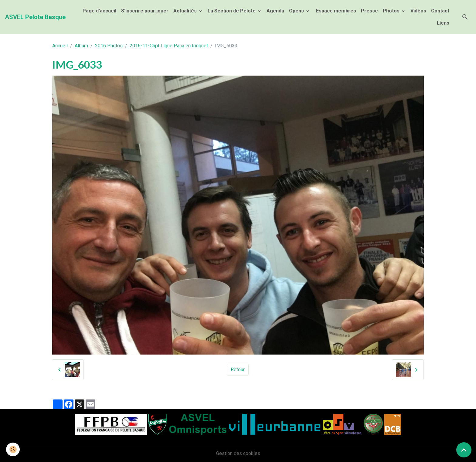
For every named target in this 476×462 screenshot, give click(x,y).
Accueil (60, 46)
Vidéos (418, 11)
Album (81, 46)
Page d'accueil (99, 11)
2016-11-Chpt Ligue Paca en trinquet (169, 46)
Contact (440, 11)
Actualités (186, 11)
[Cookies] (13, 449)
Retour (238, 370)
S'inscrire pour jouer (145, 11)
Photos (392, 11)
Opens (297, 11)
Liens (443, 23)
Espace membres (335, 11)
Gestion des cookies (238, 453)
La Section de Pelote (232, 11)
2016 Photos (109, 46)
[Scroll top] (464, 450)
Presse (369, 11)
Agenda (275, 11)
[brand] (35, 17)
